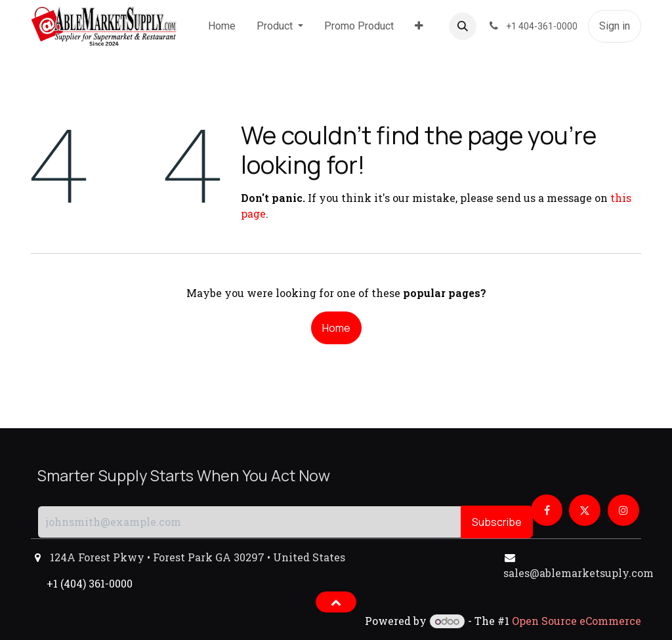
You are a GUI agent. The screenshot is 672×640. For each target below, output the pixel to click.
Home (336, 328)
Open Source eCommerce (577, 621)
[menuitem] (222, 26)
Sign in (615, 26)
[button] (463, 26)
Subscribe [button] (497, 522)
